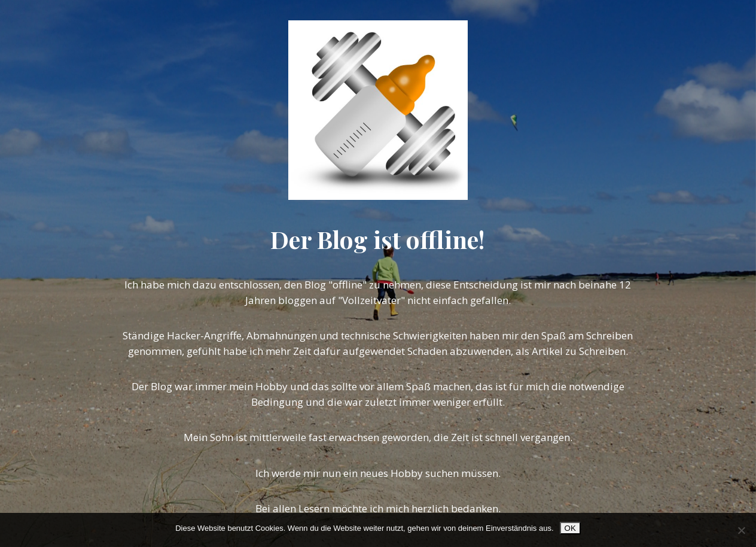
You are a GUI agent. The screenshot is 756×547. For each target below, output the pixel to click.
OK (570, 528)
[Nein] (741, 530)
